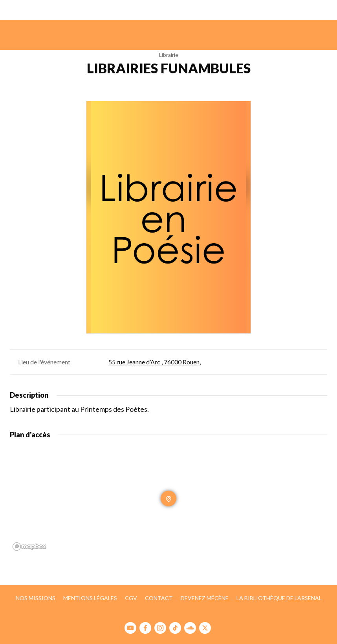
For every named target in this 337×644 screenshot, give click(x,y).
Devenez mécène (205, 598)
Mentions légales (90, 598)
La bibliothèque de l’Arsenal (279, 598)
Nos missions (36, 598)
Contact (159, 598)
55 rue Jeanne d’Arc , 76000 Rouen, (155, 362)
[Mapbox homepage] (29, 547)
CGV (131, 598)
